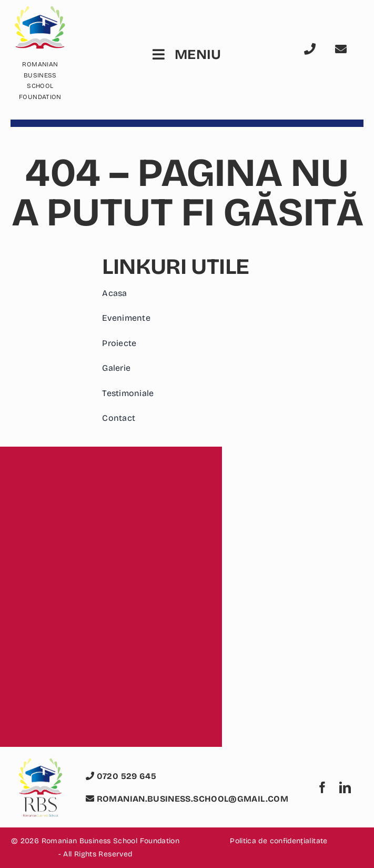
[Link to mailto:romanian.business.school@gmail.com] (346, 49)
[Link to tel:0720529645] (315, 49)
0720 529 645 (121, 776)
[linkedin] (345, 787)
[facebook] (322, 787)
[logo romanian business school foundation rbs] (40, 764)
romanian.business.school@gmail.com (187, 799)
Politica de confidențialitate (279, 841)
